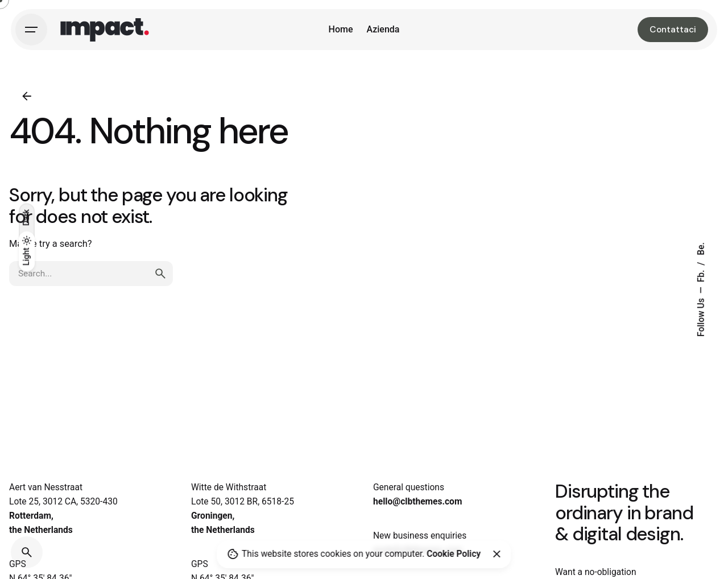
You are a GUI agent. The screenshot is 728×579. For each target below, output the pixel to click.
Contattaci (673, 30)
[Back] (27, 96)
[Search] (27, 552)
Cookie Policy (454, 554)
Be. (701, 249)
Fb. (701, 275)
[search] (160, 274)
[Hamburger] (31, 30)
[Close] (497, 554)
